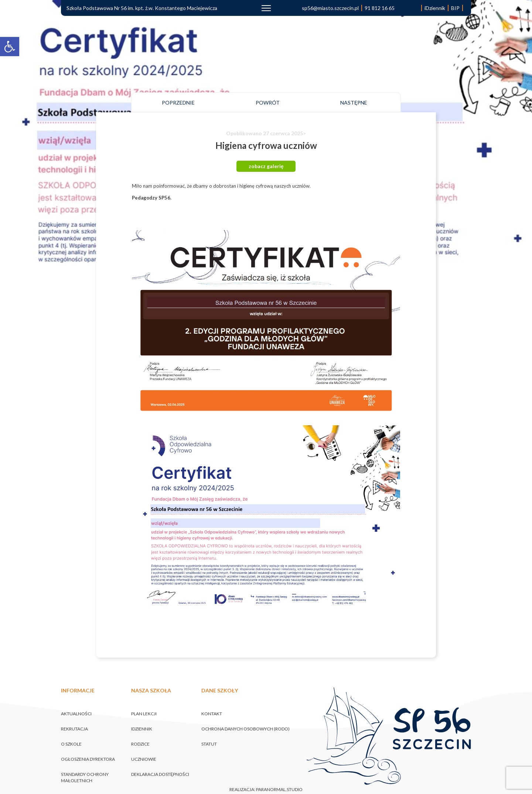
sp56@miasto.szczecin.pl (330, 8)
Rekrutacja (74, 729)
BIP (455, 8)
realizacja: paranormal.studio (266, 790)
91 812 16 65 (380, 8)
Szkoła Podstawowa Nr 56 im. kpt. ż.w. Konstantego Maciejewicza (142, 8)
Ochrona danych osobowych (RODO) (245, 729)
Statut (209, 744)
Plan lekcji (144, 714)
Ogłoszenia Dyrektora (88, 759)
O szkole (71, 744)
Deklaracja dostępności (160, 774)
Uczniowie (144, 759)
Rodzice (140, 744)
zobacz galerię (266, 166)
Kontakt (212, 714)
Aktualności (76, 714)
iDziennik (435, 8)
